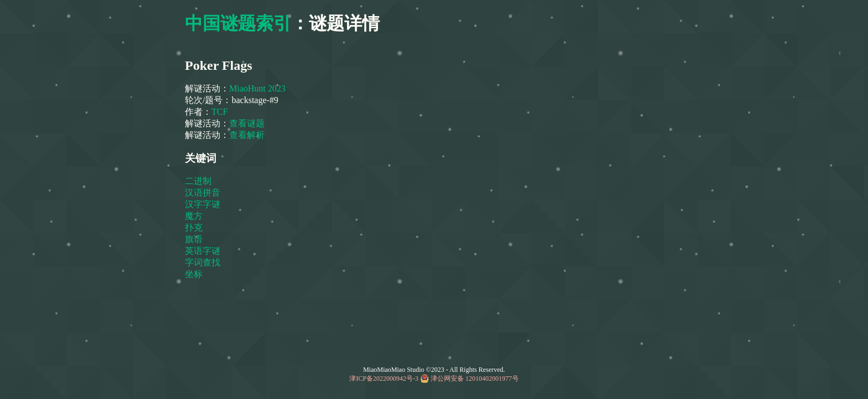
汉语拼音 (204, 193)
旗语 (195, 239)
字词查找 (204, 262)
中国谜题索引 (238, 23)
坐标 (195, 274)
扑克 (195, 227)
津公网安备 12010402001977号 (475, 378)
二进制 (199, 181)
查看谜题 (247, 123)
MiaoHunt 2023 (257, 88)
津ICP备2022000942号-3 (384, 378)
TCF (221, 112)
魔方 (195, 216)
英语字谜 (204, 251)
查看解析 (247, 135)
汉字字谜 (204, 204)
